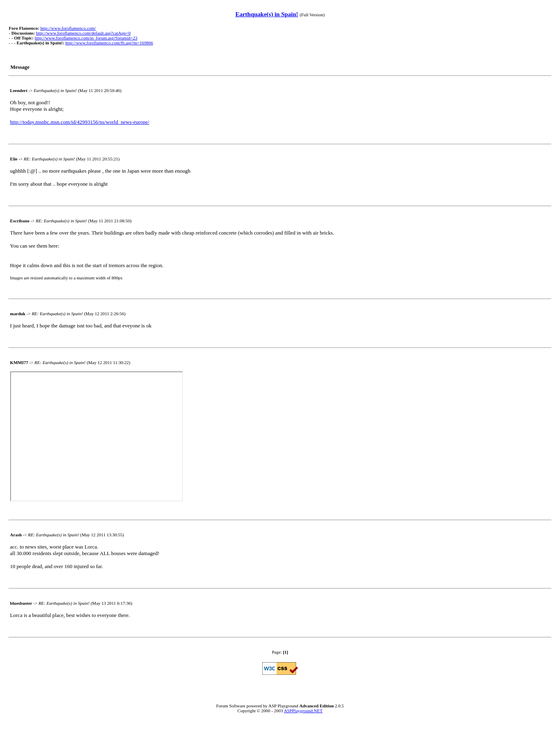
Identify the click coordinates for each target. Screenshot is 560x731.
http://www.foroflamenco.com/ (68, 28)
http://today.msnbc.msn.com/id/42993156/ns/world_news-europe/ (80, 122)
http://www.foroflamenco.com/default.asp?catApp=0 (83, 33)
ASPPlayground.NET (303, 711)
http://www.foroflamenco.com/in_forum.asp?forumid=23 (86, 38)
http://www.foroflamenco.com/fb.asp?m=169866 (109, 43)
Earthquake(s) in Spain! (267, 14)
